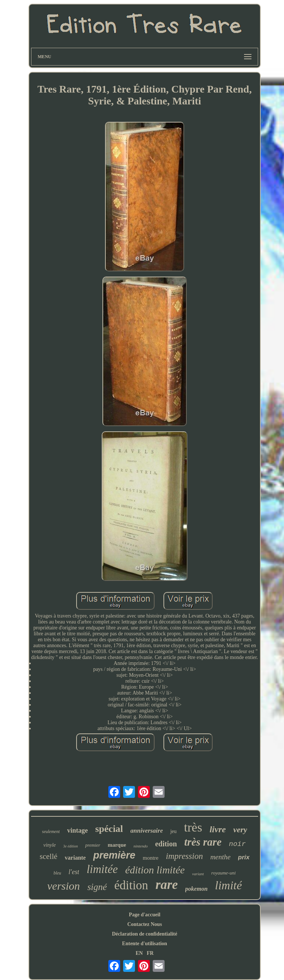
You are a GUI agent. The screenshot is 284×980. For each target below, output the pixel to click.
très (193, 827)
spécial (109, 829)
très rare (203, 842)
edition (166, 844)
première (114, 855)
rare (167, 885)
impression (185, 856)
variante (75, 858)
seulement (51, 832)
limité (228, 885)
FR (150, 953)
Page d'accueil (144, 915)
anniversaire (147, 831)
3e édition (71, 846)
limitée (102, 869)
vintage (77, 830)
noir (237, 844)
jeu (173, 831)
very (240, 830)
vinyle (49, 845)
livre (218, 829)
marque (117, 845)
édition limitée (155, 870)
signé (97, 887)
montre (151, 858)
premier (93, 845)
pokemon (196, 889)
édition (131, 885)
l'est (74, 872)
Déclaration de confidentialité (145, 934)
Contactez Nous (145, 924)
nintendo (141, 846)
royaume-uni (223, 873)
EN (139, 953)
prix (244, 857)
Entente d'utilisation (145, 944)
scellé (48, 856)
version (64, 886)
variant (198, 874)
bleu (58, 873)
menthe (221, 857)
